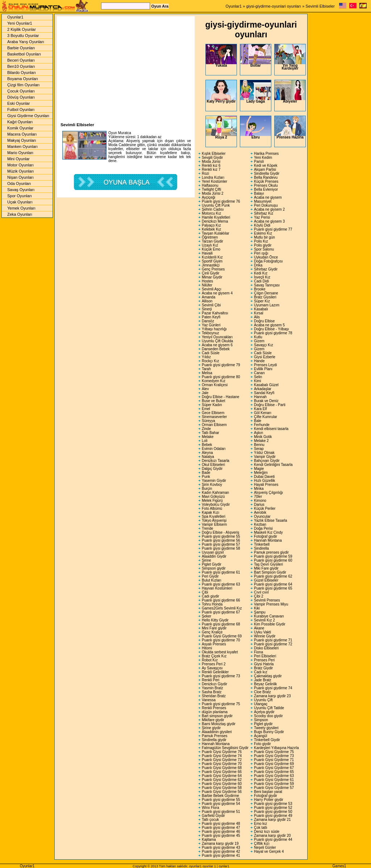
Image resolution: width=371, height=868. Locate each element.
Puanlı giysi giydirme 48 (221, 824)
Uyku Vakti (262, 632)
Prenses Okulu (266, 185)
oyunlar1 (195, 866)
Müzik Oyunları (20, 171)
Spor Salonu (264, 249)
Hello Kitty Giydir (215, 620)
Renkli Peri (210, 680)
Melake (208, 437)
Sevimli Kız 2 (264, 620)
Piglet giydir (263, 724)
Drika (258, 265)
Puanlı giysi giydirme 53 (273, 804)
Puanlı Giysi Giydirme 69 (222, 636)
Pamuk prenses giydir (271, 552)
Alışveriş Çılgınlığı (268, 493)
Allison (207, 301)
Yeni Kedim (263, 158)
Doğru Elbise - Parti (270, 405)
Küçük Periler (265, 509)
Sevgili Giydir (212, 158)
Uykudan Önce (266, 257)
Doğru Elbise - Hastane (220, 397)
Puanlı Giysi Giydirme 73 (274, 756)
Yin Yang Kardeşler (290, 57)
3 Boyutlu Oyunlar (23, 36)
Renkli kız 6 (211, 166)
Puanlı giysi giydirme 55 (221, 536)
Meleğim (261, 473)
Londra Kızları (213, 177)
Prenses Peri (264, 660)
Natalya (208, 457)
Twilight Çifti (211, 189)
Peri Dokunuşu (266, 205)
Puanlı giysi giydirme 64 (273, 584)
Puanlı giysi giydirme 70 (221, 640)
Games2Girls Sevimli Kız (222, 608)
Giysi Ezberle (265, 357)
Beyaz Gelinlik (265, 684)
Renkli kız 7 (211, 170)
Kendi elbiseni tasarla (271, 429)
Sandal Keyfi (264, 393)
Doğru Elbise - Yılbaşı (272, 329)
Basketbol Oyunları (24, 54)
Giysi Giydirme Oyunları (28, 116)
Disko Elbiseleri (266, 648)
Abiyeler (290, 92)
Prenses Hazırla (290, 128)
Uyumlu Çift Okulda (217, 341)
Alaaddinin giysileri (217, 732)
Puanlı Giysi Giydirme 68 (222, 768)
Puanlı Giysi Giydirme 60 (222, 784)
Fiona (259, 652)
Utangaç (261, 704)
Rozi (205, 173)
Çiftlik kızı (262, 844)
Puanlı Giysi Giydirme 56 (222, 792)
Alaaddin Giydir (214, 556)
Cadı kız (261, 672)
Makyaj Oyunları (22, 140)
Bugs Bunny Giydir (269, 732)
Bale (258, 421)
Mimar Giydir (212, 277)
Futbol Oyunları (21, 109)
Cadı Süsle (211, 353)
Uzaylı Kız (210, 245)
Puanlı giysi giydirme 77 (273, 229)
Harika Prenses (266, 154)
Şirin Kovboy (212, 485)
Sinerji (207, 309)
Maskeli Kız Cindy (268, 532)
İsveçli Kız (262, 277)
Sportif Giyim (212, 261)
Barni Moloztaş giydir (219, 724)
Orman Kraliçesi (215, 385)
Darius (259, 505)
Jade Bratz (263, 680)
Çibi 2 (259, 596)
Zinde (206, 429)
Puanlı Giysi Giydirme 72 (222, 760)
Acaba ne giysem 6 (217, 345)
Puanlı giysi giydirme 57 (221, 544)
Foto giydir (262, 744)
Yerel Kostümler (214, 181)
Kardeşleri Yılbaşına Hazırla (276, 748)
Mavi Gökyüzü (213, 497)
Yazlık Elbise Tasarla (270, 520)
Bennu (259, 445)
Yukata (221, 56)
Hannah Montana (268, 540)
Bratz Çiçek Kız (214, 656)
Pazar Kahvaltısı (215, 313)
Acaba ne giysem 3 (269, 221)
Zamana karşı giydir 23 (272, 696)
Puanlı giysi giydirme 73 (221, 676)
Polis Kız (261, 241)
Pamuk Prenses (215, 736)
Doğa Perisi (263, 528)
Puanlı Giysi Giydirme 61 (274, 780)
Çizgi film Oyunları (23, 85)
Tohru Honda (212, 604)
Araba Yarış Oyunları (26, 42)
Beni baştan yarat (268, 792)
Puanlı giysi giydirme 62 (273, 576)
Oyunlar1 (234, 6)
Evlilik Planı (263, 369)
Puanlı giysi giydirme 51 (221, 812)
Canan (259, 373)
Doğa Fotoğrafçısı (268, 261)
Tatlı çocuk (210, 820)
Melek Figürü (212, 501)
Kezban (260, 524)
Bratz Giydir (263, 668)
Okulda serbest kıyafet (220, 652)
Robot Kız (210, 660)
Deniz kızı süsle (267, 832)
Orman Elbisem (214, 425)
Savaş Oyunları (21, 190)
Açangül (260, 736)
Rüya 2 (221, 128)
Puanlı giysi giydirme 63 (221, 584)
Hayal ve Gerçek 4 (269, 852)
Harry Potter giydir (269, 800)
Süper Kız (262, 301)
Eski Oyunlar (18, 103)
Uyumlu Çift (263, 700)
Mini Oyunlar (18, 159)
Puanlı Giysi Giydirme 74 (222, 756)
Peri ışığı (261, 253)
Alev (205, 389)
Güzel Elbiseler (266, 580)
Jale (205, 393)
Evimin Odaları (214, 449)
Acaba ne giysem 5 (269, 325)
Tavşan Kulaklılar (216, 233)
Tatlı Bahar (210, 433)
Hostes (207, 281)
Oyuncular (262, 516)
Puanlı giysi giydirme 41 (221, 855)
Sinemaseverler (214, 417)
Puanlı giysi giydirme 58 (221, 548)
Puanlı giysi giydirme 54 (221, 804)
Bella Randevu (266, 177)
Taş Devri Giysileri (268, 564)
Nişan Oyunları (20, 177)
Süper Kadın (212, 405)
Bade (206, 473)
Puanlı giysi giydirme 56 (221, 540)
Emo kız (260, 824)
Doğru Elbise (264, 321)
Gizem (259, 341)
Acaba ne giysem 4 (217, 293)
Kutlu (258, 337)
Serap (259, 449)
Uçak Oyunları (20, 202)
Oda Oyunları (19, 183)
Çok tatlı (261, 828)
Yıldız (206, 357)
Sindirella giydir (214, 740)
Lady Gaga (256, 92)
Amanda (209, 297)
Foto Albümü (212, 509)
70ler (258, 497)
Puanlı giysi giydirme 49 (273, 816)
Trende (207, 528)
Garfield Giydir (213, 816)
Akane (259, 628)
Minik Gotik (263, 437)
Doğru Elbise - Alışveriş (220, 532)
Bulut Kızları (212, 580)
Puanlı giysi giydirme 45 (221, 836)
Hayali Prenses (266, 485)
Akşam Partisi (265, 170)
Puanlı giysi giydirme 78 (273, 333)
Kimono (260, 501)
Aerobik (260, 512)
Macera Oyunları (22, 134)
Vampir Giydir (265, 457)
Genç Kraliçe (212, 632)
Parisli (259, 162)
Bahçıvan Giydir (267, 461)
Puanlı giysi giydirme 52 (273, 808)
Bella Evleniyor (266, 189)
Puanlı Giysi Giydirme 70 (222, 764)
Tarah (206, 369)
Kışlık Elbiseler (214, 154)
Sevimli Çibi (211, 305)
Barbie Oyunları (21, 48)
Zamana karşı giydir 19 (220, 844)
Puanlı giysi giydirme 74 (273, 688)
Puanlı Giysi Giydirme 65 (274, 772)
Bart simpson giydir (217, 716)
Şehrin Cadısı (213, 209)
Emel (206, 409)
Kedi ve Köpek (266, 166)
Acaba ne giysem (268, 197)
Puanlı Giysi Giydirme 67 (274, 768)
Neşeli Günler (265, 848)
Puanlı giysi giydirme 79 (221, 365)
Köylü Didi (262, 225)
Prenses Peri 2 (214, 664)
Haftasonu (210, 185)
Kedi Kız (261, 273)
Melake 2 (261, 441)
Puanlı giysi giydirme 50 (273, 812)
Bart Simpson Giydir (270, 572)
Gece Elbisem (213, 413)
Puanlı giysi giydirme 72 (273, 644)
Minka (259, 489)
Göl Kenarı (263, 413)
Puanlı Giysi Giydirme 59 (274, 784)
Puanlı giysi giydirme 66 (221, 600)
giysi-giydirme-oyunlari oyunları (274, 6)
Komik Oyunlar (20, 128)
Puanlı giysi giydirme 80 (221, 377)
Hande (259, 361)
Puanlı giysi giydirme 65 (273, 588)
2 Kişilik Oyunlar (22, 29)
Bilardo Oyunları (22, 73)
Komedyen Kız (214, 381)
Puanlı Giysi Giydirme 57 (274, 788)
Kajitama (209, 840)
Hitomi (207, 648)
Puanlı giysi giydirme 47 (221, 828)
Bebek (207, 445)
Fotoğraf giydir (266, 536)
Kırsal (259, 313)
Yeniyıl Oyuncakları (217, 337)
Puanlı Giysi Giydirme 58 (222, 788)
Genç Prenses (213, 269)
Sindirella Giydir (267, 173)
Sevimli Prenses (267, 600)
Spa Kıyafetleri (214, 516)
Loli (205, 441)
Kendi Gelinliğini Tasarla (273, 465)
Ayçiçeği (209, 197)
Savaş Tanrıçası (267, 285)
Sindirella (261, 548)
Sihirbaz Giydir (266, 269)
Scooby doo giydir (268, 716)
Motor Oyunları (20, 165)
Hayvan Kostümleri (217, 588)
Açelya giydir (264, 712)
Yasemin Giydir (214, 481)
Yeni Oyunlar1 (20, 23)
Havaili (207, 253)
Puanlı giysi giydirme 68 (221, 624)
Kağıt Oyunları (20, 122)
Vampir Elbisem (214, 524)
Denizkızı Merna (215, 221)
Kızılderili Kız (212, 257)
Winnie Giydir (265, 636)
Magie (259, 469)
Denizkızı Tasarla (216, 461)
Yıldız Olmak (264, 453)
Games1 (339, 866)
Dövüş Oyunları (21, 97)
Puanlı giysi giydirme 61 (221, 572)
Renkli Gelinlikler (215, 672)
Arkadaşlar (263, 389)
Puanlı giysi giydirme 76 (221, 201)
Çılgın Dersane (266, 293)
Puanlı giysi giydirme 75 (221, 704)
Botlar (256, 56)
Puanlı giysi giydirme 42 (221, 852)
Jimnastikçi (211, 265)
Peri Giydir (210, 576)
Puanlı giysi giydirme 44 (273, 840)
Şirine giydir (211, 728)
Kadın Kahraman (215, 493)
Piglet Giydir (212, 564)
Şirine (207, 560)
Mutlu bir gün (264, 237)
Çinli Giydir (210, 273)
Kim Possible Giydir (270, 624)
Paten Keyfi (211, 317)
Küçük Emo (211, 249)
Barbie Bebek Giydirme (220, 796)
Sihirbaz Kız (264, 213)
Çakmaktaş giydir (268, 676)
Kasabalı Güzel (266, 385)
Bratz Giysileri (265, 297)
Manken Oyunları (22, 146)
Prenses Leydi (265, 365)
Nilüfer (207, 285)
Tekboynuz (210, 333)
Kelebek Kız (211, 229)
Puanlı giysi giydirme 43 (221, 848)
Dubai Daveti (264, 477)
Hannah (260, 397)
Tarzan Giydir (212, 241)
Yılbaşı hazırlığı (214, 329)
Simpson (261, 720)
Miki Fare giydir (266, 568)
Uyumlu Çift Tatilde (269, 708)
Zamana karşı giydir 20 (272, 836)
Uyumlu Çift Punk (216, 205)
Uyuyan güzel (213, 552)
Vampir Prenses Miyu (271, 604)
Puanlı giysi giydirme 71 (273, 640)
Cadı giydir (210, 596)
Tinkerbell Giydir (267, 740)
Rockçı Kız (210, 361)
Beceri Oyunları (21, 60)
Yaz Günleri (211, 325)
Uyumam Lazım (267, 305)
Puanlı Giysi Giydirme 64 (222, 776)
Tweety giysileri (266, 728)
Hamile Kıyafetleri (216, 217)
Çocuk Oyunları (21, 91)
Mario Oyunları (20, 153)
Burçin (207, 489)
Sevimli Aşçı (212, 289)
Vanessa (209, 700)
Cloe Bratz (262, 692)
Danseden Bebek (216, 349)
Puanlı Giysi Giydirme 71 (274, 760)
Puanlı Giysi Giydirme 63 (274, 776)
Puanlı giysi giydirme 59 (273, 556)
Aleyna (207, 453)
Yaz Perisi (262, 217)
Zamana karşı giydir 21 (272, 820)
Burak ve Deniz (266, 401)
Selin (258, 377)
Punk (206, 477)
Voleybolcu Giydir (216, 505)
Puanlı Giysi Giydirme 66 (222, 772)
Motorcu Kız (211, 213)
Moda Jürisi (211, 162)
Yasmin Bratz (212, 688)
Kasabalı (261, 309)
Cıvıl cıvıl (261, 592)
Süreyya (209, 421)
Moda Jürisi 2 (212, 193)
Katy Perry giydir (221, 92)
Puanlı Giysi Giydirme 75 (274, 752)
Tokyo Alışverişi (214, 520)
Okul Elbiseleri (213, 465)
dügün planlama (215, 712)
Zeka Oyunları (20, 214)
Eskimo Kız (263, 233)
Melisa (207, 373)
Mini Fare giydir (214, 628)
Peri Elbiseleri (265, 656)
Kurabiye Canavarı (269, 616)
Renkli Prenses (214, 708)
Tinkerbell (262, 544)
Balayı (259, 193)
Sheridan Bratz (214, 696)
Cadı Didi (261, 281)
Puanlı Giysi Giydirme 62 (222, 780)
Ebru (256, 128)
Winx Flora (210, 808)
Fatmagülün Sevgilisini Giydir (225, 748)
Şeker (207, 616)
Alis (257, 317)
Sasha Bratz (212, 692)
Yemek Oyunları (21, 208)
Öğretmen (210, 237)
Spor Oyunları (20, 196)
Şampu (260, 612)
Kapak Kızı (210, 512)
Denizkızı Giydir (214, 684)
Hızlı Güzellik (264, 481)
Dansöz (208, 321)
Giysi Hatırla (264, 664)
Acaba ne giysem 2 (269, 209)
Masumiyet (263, 201)
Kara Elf (260, 409)
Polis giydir (263, 245)
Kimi (257, 381)
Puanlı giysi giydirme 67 (221, 612)
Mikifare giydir (213, 720)
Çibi (205, 592)
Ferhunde (262, 425)
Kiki (257, 608)
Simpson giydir (214, 568)
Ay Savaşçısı (212, 668)
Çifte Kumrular (266, 417)
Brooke (260, 289)
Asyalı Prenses (214, 644)
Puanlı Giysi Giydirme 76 (222, 752)
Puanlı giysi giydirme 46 (221, 832)
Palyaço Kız (211, 225)
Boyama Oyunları (23, 79)
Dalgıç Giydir (212, 469)
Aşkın (259, 433)
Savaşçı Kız (264, 345)
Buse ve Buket (213, 401)
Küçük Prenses (266, 181)
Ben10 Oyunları (21, 66)
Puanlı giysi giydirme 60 (273, 560)
